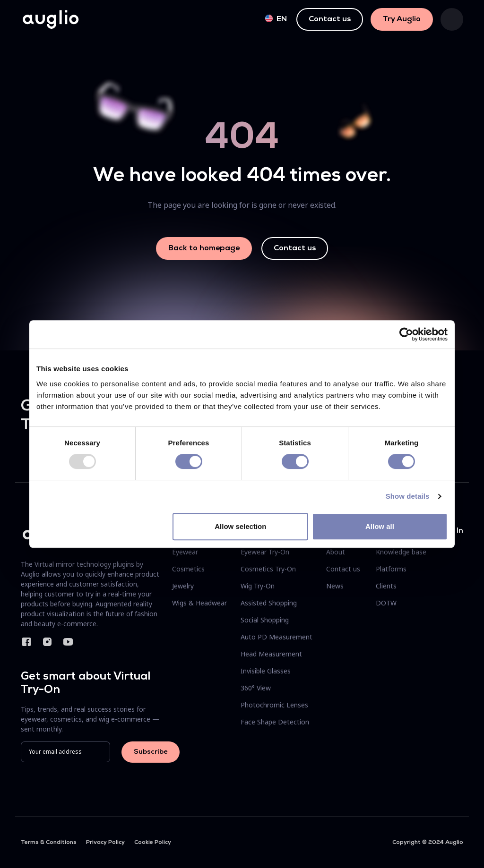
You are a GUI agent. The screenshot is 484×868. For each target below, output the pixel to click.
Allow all (380, 526)
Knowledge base (401, 552)
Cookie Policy (153, 842)
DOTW (386, 603)
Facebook (26, 642)
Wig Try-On (258, 586)
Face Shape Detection (275, 722)
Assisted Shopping (269, 603)
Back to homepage (204, 248)
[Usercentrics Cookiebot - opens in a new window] (406, 334)
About (336, 552)
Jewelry (183, 586)
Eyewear (185, 552)
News (335, 586)
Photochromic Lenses (274, 705)
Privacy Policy (105, 842)
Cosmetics (188, 569)
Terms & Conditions (49, 842)
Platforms (391, 569)
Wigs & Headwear (199, 603)
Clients (386, 586)
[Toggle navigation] (452, 19)
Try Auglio (402, 19)
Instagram (47, 642)
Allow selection (240, 526)
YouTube (68, 642)
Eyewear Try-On (265, 552)
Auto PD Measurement (277, 637)
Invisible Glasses (266, 671)
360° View (256, 688)
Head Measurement (271, 654)
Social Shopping (265, 620)
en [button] (276, 19)
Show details (408, 496)
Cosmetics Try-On (268, 569)
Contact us (330, 19)
